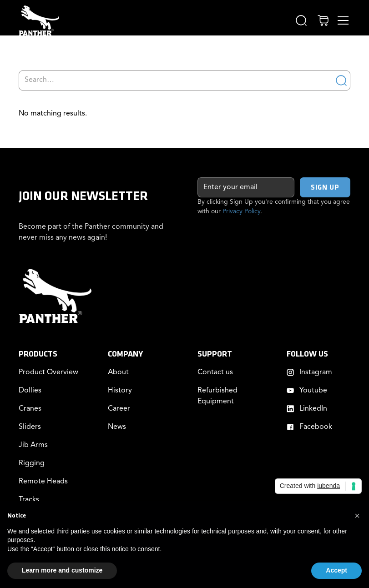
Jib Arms (33, 445)
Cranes (30, 409)
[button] (301, 20)
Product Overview (48, 372)
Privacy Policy (241, 211)
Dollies (30, 391)
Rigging (32, 463)
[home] (39, 20)
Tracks (29, 500)
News (117, 427)
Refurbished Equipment (217, 396)
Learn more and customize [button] (62, 570)
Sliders (30, 427)
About (118, 372)
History (120, 391)
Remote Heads (43, 482)
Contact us (215, 372)
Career (119, 409)
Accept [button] (336, 570)
